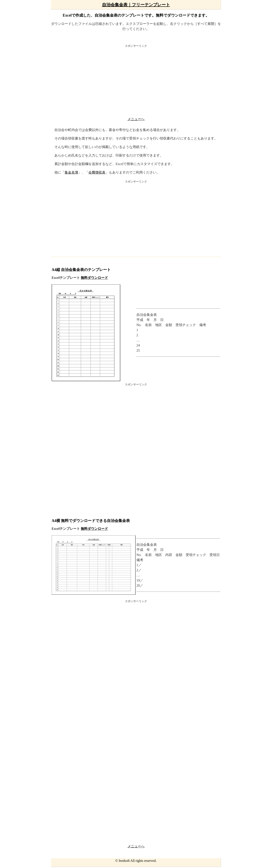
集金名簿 (71, 172)
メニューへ (136, 119)
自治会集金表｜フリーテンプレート (136, 5)
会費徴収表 (97, 172)
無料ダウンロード (94, 278)
